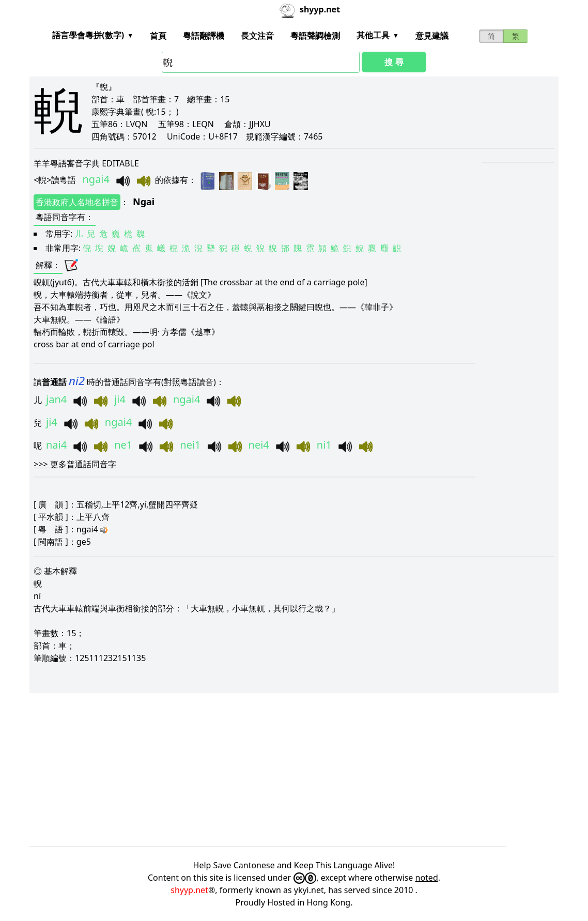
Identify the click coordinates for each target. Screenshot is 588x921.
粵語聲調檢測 (315, 36)
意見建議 (432, 36)
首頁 (158, 36)
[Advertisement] (294, 770)
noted (427, 878)
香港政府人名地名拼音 (77, 202)
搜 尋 (394, 62)
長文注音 (257, 36)
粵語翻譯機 (204, 36)
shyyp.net (189, 890)
